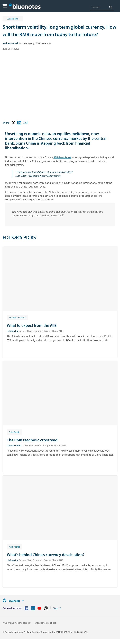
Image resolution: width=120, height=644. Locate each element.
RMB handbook (62, 157)
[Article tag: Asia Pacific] (14, 432)
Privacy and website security (17, 623)
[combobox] (102, 7)
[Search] (102, 7)
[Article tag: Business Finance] (17, 317)
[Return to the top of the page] (57, 608)
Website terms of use (45, 623)
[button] (5, 6)
